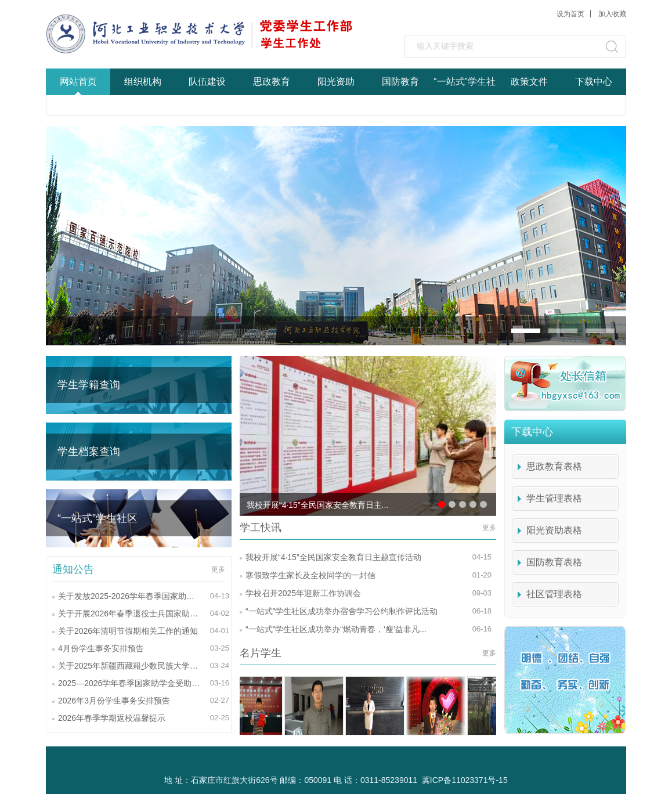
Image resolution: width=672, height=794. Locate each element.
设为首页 (570, 14)
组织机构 (143, 82)
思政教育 (272, 82)
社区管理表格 (554, 594)
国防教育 (400, 82)
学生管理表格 (554, 498)
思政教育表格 (554, 466)
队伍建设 (207, 82)
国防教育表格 (554, 562)
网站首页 (78, 82)
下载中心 (594, 82)
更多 (218, 569)
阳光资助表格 (554, 530)
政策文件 (529, 82)
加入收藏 (612, 14)
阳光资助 (336, 82)
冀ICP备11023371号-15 (465, 780)
